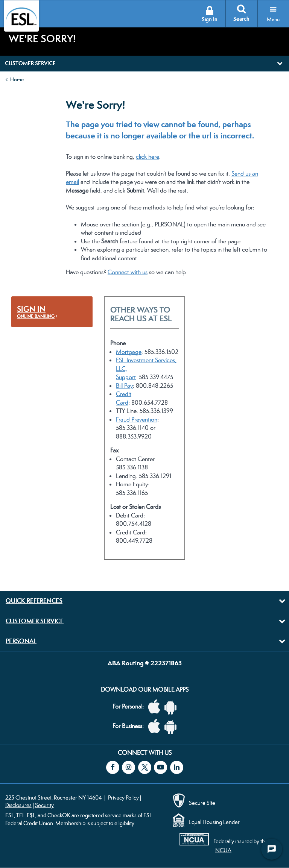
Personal (21, 641)
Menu (273, 19)
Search (241, 19)
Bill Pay (124, 386)
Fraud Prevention (137, 420)
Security (44, 805)
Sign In (210, 19)
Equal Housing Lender (214, 822)
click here (148, 157)
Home (17, 79)
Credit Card (124, 398)
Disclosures (18, 805)
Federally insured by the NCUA (241, 846)
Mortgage (129, 352)
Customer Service (35, 621)
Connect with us (128, 272)
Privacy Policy (123, 797)
